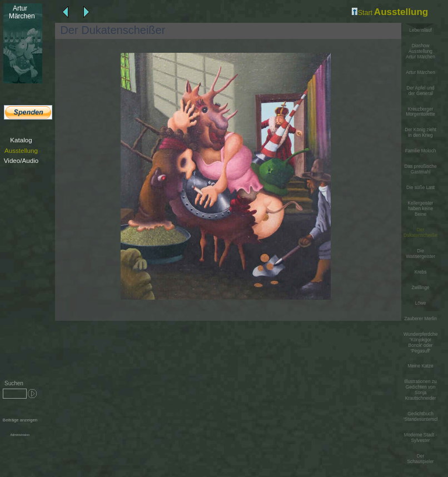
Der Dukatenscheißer (421, 232)
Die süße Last (420, 188)
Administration (20, 435)
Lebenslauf (420, 30)
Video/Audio (21, 160)
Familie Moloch (421, 151)
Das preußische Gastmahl (420, 169)
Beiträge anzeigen (20, 420)
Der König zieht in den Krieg (420, 133)
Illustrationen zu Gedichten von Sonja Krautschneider (420, 390)
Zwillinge (420, 288)
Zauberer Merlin (420, 319)
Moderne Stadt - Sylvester (421, 438)
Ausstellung (21, 150)
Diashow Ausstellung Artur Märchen (420, 51)
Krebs (421, 272)
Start (362, 13)
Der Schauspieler (421, 459)
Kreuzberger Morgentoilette (420, 112)
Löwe (421, 303)
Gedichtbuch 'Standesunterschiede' (420, 417)
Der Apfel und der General (420, 91)
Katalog (21, 140)
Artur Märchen (420, 73)
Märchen (20, 12)
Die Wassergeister (420, 254)
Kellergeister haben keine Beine (420, 209)
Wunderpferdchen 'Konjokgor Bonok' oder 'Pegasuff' (420, 343)
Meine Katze (420, 366)
